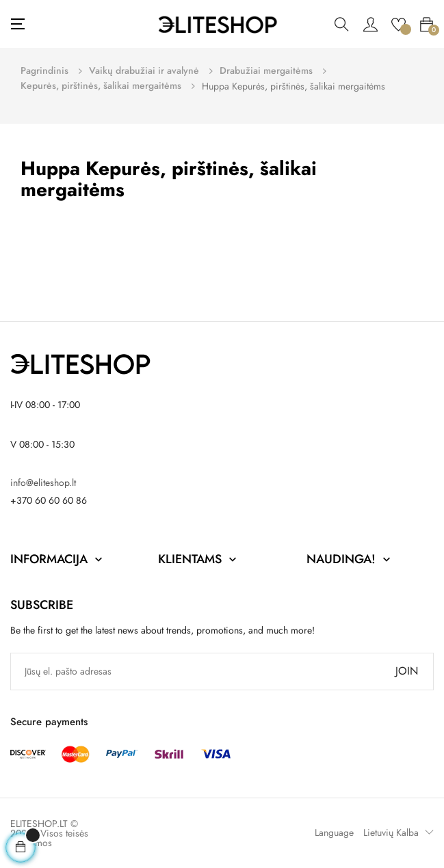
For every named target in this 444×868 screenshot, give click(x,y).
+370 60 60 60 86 (49, 500)
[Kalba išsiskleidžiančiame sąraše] (395, 832)
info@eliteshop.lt (43, 483)
